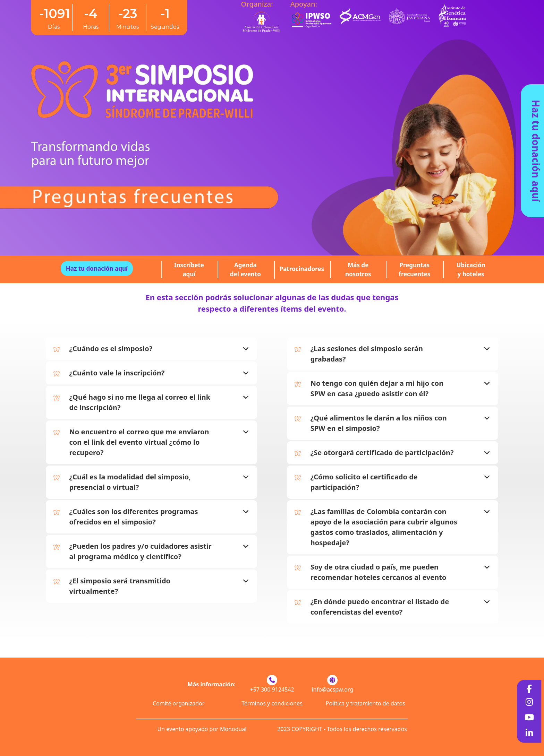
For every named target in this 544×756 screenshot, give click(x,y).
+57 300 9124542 (272, 689)
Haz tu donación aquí (536, 151)
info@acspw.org (332, 689)
